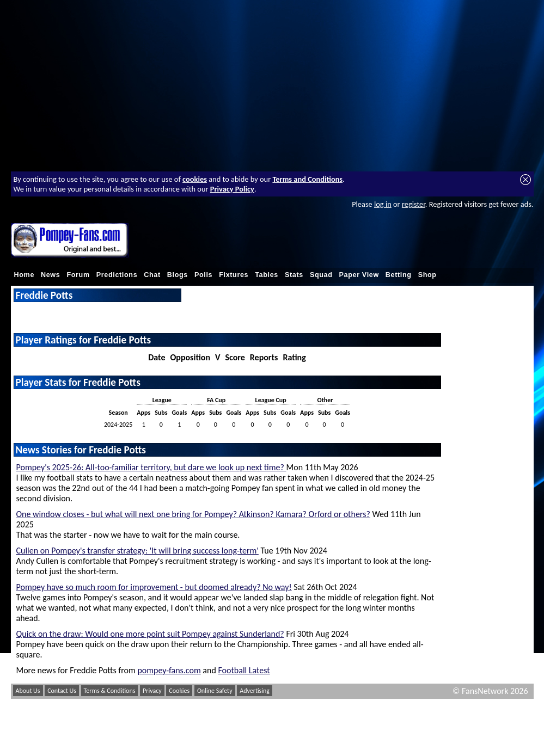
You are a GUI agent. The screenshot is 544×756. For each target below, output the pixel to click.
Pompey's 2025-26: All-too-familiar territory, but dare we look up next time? (151, 467)
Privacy (152, 691)
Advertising (255, 691)
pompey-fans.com (169, 670)
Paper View (359, 275)
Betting (399, 275)
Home (25, 275)
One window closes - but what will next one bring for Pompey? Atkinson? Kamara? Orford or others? (193, 514)
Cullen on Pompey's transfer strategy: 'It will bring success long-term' (137, 551)
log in (383, 204)
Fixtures (234, 275)
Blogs (178, 275)
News (50, 275)
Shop (427, 275)
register (414, 204)
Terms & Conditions (110, 691)
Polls (203, 275)
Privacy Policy (232, 189)
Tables (267, 275)
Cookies (179, 691)
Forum (78, 275)
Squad (321, 275)
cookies (195, 179)
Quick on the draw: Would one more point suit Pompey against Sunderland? (150, 634)
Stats (294, 275)
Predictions (117, 275)
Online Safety (215, 691)
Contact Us (62, 691)
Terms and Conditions (307, 179)
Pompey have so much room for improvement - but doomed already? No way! (154, 587)
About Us (28, 691)
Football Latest (244, 670)
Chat (152, 275)
